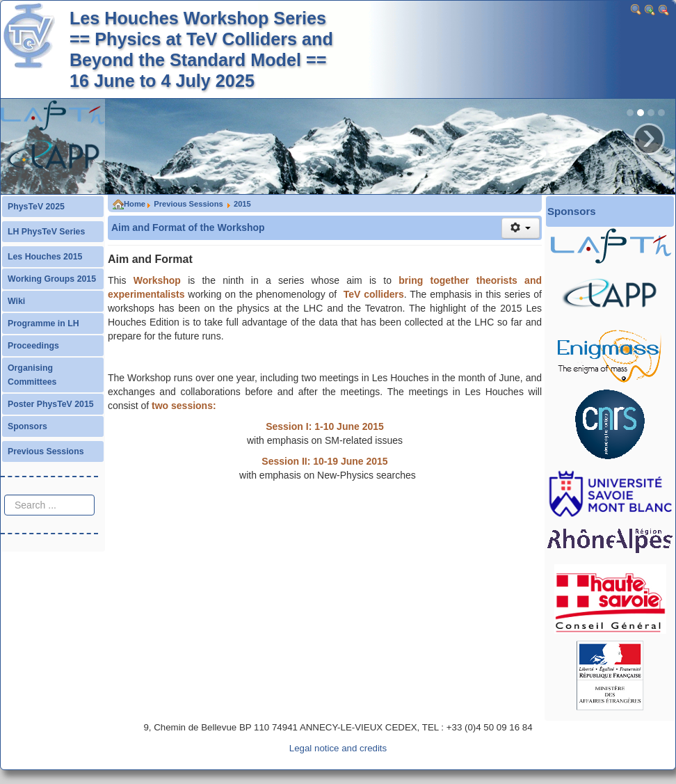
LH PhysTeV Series (46, 232)
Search (5, 481)
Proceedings (33, 346)
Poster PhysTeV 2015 (51, 404)
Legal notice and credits (338, 748)
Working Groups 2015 (52, 279)
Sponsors (27, 426)
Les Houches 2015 (45, 257)
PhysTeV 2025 (36, 207)
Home (129, 204)
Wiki (16, 301)
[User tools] (521, 228)
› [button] (649, 139)
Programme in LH (43, 323)
